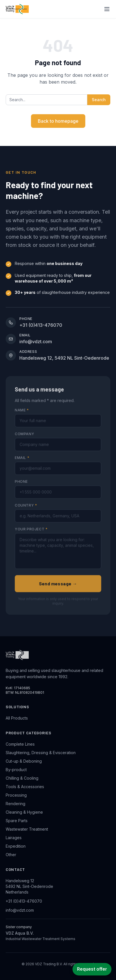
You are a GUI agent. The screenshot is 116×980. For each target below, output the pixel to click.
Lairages (14, 838)
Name (22, 414)
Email (22, 462)
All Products (17, 718)
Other (11, 855)
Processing (16, 795)
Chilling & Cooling (22, 778)
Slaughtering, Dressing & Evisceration (41, 753)
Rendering (15, 804)
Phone (21, 486)
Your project (31, 533)
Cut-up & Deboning (24, 761)
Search (99, 100)
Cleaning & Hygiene (24, 812)
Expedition (16, 846)
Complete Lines (20, 744)
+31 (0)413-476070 (24, 901)
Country (26, 509)
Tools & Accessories (25, 787)
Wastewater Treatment (27, 829)
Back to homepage (58, 121)
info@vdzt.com (20, 910)
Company (24, 438)
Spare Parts (17, 821)
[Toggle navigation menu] (107, 9)
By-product (16, 770)
